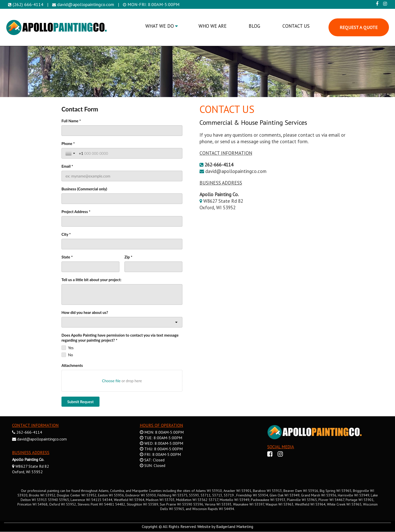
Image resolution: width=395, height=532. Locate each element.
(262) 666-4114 (28, 4)
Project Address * (76, 212)
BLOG (254, 26)
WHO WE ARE (213, 26)
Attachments (72, 365)
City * (66, 234)
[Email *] (122, 176)
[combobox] (122, 322)
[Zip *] (153, 267)
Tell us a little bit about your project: (91, 280)
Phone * (68, 143)
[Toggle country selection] (71, 153)
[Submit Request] (80, 402)
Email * (67, 166)
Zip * (128, 257)
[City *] (122, 244)
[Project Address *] (122, 221)
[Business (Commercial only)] (122, 199)
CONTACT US (296, 26)
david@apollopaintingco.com (86, 4)
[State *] (90, 267)
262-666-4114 (29, 432)
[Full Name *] (122, 131)
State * (67, 257)
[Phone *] (129, 153)
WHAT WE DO (162, 26)
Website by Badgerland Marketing (225, 526)
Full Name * (71, 121)
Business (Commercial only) (84, 189)
